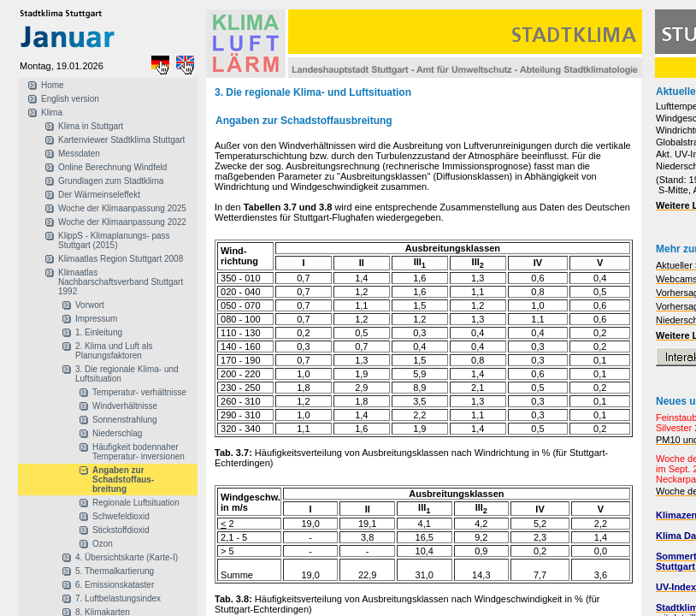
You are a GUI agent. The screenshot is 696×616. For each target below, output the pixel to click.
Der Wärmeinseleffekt (99, 195)
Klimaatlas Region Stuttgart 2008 (121, 259)
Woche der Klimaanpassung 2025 (122, 208)
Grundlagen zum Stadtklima (111, 181)
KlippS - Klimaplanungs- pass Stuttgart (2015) (114, 240)
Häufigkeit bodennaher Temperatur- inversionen (139, 452)
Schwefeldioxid (121, 516)
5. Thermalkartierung (115, 571)
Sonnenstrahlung (125, 420)
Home (53, 85)
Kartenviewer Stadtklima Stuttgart (121, 140)
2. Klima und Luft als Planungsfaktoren (114, 351)
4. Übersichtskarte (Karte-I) (127, 557)
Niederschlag (117, 433)
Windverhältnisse (125, 406)
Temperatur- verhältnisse (139, 392)
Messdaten (79, 154)
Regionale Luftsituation (136, 503)
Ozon (103, 544)
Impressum (96, 319)
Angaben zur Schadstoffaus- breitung (123, 480)
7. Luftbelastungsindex (118, 598)
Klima (52, 113)
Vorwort (90, 305)
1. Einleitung (99, 332)
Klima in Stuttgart (91, 126)
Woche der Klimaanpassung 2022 (122, 222)
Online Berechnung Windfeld (112, 167)
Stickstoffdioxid (121, 530)
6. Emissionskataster (115, 585)
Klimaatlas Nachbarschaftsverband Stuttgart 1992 (121, 282)
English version (70, 99)
